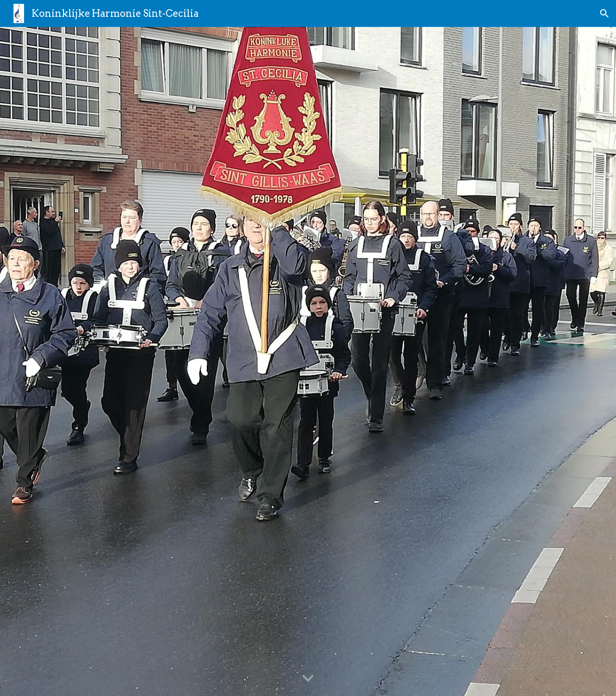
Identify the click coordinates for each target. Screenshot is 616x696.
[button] (604, 13)
